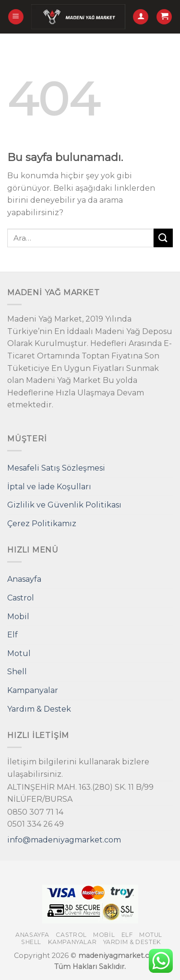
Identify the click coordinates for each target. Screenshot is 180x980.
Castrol (21, 598)
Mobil (18, 617)
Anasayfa (24, 579)
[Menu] (16, 17)
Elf (12, 635)
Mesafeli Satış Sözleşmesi (56, 468)
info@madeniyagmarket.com (64, 840)
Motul (19, 653)
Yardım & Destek (39, 709)
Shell (17, 672)
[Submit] (163, 238)
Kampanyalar (33, 690)
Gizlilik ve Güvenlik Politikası (64, 505)
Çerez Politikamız (42, 524)
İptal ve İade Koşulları (49, 487)
